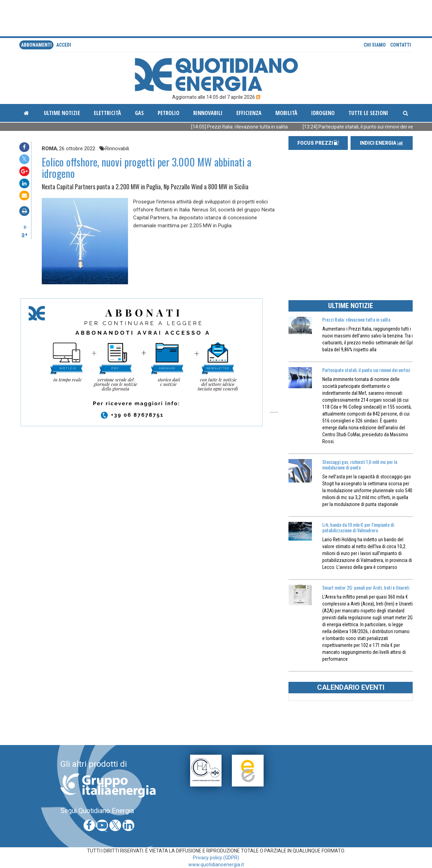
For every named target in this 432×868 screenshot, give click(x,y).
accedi (64, 45)
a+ (24, 234)
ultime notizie (62, 113)
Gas (139, 113)
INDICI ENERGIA (381, 143)
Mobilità (286, 113)
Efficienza (249, 113)
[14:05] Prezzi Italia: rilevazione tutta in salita (247, 127)
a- (26, 226)
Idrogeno (323, 113)
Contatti (401, 45)
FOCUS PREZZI (318, 143)
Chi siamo (375, 45)
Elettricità (107, 113)
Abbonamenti (36, 45)
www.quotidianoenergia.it (216, 865)
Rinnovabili (208, 113)
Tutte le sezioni (368, 113)
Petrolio (169, 113)
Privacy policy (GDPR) (216, 858)
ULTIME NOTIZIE (351, 306)
